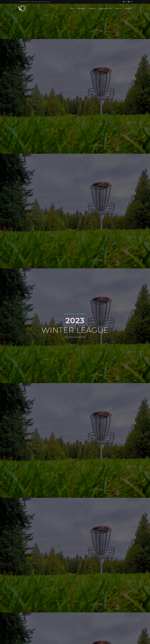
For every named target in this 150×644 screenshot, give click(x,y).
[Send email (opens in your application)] (131, 2)
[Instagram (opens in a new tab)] (126, 2)
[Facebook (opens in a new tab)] (124, 2)
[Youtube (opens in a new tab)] (129, 2)
